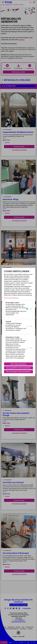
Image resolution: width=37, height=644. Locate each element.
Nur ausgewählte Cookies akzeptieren (18, 368)
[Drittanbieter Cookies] (28, 348)
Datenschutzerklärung (11, 298)
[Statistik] (28, 326)
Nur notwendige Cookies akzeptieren (18, 372)
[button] (31, 309)
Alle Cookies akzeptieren (18, 364)
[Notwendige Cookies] (28, 309)
